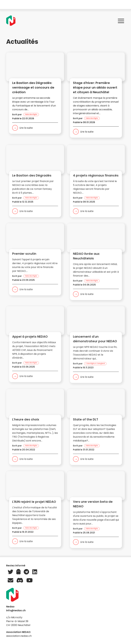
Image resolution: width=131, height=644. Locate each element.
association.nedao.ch (19, 636)
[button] (35, 95)
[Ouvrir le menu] (121, 21)
